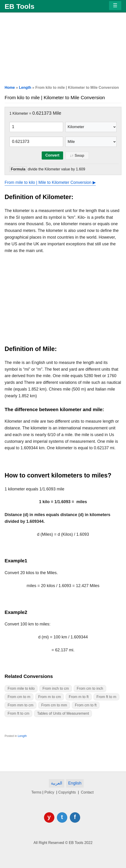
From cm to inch (90, 688)
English (75, 783)
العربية (57, 783)
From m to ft (79, 697)
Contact (87, 792)
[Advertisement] (63, 47)
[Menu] (115, 6)
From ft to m (106, 697)
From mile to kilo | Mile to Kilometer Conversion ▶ (50, 182)
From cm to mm (54, 705)
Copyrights (68, 792)
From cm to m (19, 697)
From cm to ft (86, 705)
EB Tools (19, 6)
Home (10, 88)
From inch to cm (56, 688)
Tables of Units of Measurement (63, 713)
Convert (52, 155)
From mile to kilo (21, 688)
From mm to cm (21, 705)
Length (25, 88)
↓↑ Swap (77, 155)
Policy (50, 792)
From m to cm (50, 697)
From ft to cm (18, 713)
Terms (36, 792)
